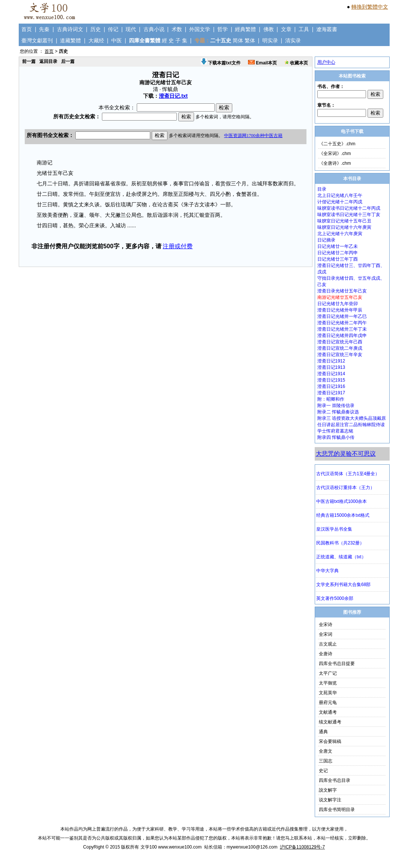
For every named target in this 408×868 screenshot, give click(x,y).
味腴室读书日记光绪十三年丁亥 (349, 215)
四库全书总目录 (335, 780)
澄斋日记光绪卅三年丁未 (342, 329)
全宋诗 (326, 625)
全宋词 (326, 634)
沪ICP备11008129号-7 (302, 847)
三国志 (326, 761)
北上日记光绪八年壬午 (340, 195)
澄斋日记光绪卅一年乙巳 (342, 316)
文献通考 (328, 712)
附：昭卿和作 (331, 399)
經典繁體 (245, 29)
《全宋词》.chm (335, 154)
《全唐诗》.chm (335, 163)
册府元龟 (328, 702)
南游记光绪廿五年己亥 (340, 297)
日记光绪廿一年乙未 (338, 246)
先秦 (44, 29)
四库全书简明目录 (337, 810)
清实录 (293, 40)
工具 (304, 29)
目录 (322, 189)
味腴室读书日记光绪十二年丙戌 (349, 208)
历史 (96, 29)
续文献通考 (330, 722)
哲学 (223, 29)
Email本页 (262, 63)
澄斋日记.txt (173, 96)
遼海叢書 (327, 29)
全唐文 (326, 751)
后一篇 (68, 61)
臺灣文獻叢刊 (37, 40)
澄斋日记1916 (331, 386)
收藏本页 (296, 63)
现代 (131, 29)
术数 (177, 29)
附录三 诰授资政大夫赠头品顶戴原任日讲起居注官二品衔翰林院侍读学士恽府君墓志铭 (352, 425)
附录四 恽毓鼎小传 (336, 437)
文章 (286, 29)
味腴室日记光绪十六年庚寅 (344, 227)
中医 (117, 40)
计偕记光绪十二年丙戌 (340, 202)
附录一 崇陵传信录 (336, 406)
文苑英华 (328, 693)
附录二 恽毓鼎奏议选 (338, 412)
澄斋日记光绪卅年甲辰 (340, 310)
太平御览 (328, 683)
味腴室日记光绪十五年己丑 (344, 221)
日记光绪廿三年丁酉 (338, 259)
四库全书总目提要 (337, 664)
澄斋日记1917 (331, 393)
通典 (323, 732)
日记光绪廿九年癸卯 (338, 304)
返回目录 (48, 61)
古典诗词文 (70, 29)
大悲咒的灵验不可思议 (346, 454)
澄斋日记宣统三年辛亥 (340, 355)
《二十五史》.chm (337, 144)
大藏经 (96, 40)
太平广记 (328, 673)
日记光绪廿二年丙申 (338, 253)
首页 (27, 29)
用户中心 (326, 62)
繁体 (250, 40)
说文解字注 (330, 800)
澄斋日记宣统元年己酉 (340, 342)
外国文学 (200, 29)
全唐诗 (326, 654)
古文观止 (328, 644)
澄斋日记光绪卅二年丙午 (342, 323)
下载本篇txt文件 (221, 63)
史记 (323, 771)
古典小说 (154, 29)
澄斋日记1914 (331, 374)
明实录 (270, 40)
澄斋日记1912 (331, 361)
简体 (238, 40)
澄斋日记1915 (331, 380)
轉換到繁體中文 (370, 7)
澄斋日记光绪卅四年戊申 (342, 336)
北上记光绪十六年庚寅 (340, 234)
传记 (113, 29)
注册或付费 (178, 246)
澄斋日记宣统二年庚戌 (340, 348)
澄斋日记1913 (331, 367)
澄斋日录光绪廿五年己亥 (342, 291)
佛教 (269, 29)
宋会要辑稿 (330, 741)
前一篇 (29, 61)
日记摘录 (326, 240)
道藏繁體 (70, 40)
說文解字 (328, 790)
